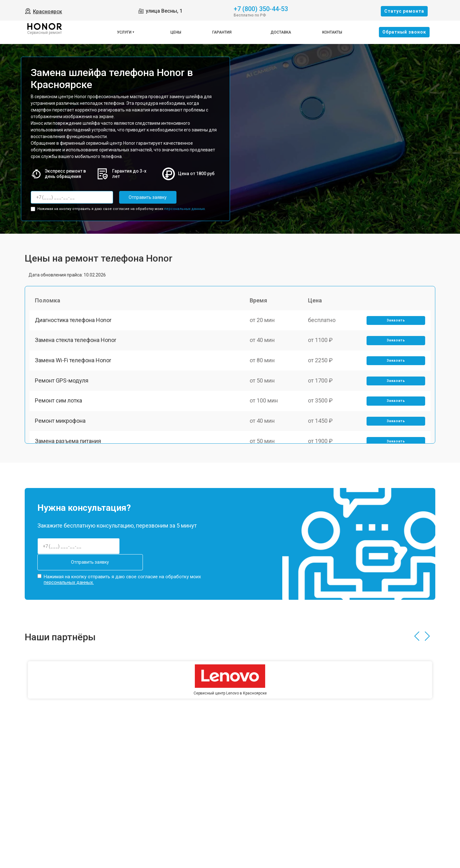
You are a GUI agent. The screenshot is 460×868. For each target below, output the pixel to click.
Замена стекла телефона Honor (77, 344)
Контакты (332, 32)
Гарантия (222, 32)
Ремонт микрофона (61, 432)
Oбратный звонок (404, 32)
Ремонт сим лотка (59, 410)
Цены (176, 32)
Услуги (124, 32)
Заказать (395, 322)
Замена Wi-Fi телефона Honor (74, 366)
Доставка (281, 32)
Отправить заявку (144, 197)
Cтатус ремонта (404, 11)
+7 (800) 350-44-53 (261, 8)
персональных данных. (185, 208)
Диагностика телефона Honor (74, 322)
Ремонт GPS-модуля (63, 388)
